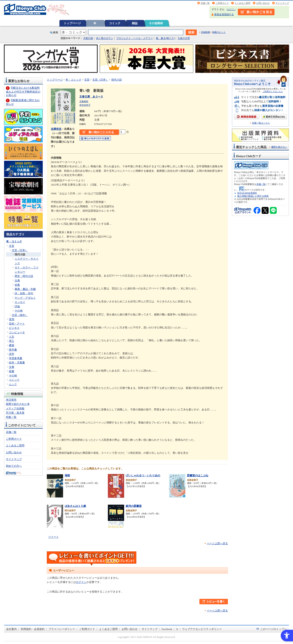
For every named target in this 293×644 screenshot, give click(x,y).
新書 (12, 371)
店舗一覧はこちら (261, 123)
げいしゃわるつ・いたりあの (143, 475)
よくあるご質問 (242, 3)
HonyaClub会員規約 (247, 193)
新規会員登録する (224, 14)
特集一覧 (11, 417)
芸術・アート (17, 324)
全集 (17, 285)
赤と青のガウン (105, 38)
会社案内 (11, 629)
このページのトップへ (273, 629)
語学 (12, 354)
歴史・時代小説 (24, 276)
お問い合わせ (263, 3)
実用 (12, 319)
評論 (17, 306)
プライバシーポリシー (62, 629)
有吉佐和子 (85, 105)
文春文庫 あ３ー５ (91, 97)
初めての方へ (14, 466)
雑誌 (135, 23)
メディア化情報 (15, 408)
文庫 (12, 367)
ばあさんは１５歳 (75, 506)
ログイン (231, 9)
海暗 (67, 475)
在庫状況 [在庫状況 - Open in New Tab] (56, 129)
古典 (17, 280)
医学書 (13, 350)
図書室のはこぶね (198, 475)
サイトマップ (282, 3)
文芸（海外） (20, 315)
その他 (19, 311)
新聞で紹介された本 (18, 404)
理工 (12, 341)
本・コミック (14, 241)
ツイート (54, 537)
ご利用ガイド (222, 3)
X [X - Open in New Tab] (177, 629)
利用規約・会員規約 (33, 629)
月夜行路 (88, 38)
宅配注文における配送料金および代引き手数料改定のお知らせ (23, 91)
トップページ (72, 23)
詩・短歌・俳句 (24, 293)
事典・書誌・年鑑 (25, 289)
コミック (115, 23)
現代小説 (20, 254)
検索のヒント (219, 32)
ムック (13, 384)
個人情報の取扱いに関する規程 (253, 196)
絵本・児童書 (17, 362)
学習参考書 (16, 358)
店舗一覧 (205, 3)
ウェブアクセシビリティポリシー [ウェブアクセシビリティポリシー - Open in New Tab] (202, 629)
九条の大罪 (184, 38)
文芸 (12, 246)
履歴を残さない (279, 147)
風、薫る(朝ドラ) (165, 38)
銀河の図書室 (134, 506)
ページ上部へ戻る (217, 543)
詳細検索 (206, 32)
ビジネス (14, 328)
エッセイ (20, 302)
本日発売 (11, 400)
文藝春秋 (84, 101)
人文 (12, 337)
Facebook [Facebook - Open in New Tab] (167, 629)
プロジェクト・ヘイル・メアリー (134, 38)
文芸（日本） (20, 250)
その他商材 (156, 23)
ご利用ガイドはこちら (273, 91)
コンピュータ (17, 332)
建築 (12, 345)
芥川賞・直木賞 (15, 413)
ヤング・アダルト (25, 298)
